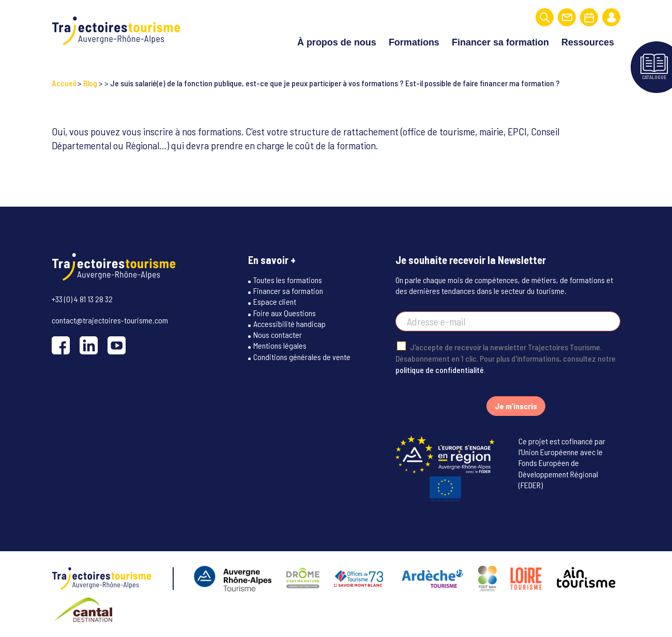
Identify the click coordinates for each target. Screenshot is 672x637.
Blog (90, 83)
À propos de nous (337, 42)
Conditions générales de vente (302, 357)
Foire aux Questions (285, 313)
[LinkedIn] (89, 345)
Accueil (64, 83)
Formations (414, 42)
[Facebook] (61, 345)
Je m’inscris (516, 406)
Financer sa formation (500, 42)
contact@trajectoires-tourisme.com (110, 320)
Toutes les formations (288, 280)
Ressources (588, 42)
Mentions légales (280, 345)
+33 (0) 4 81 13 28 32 (82, 299)
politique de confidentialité (440, 370)
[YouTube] (117, 345)
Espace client (275, 301)
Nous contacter (278, 335)
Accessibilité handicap (289, 324)
